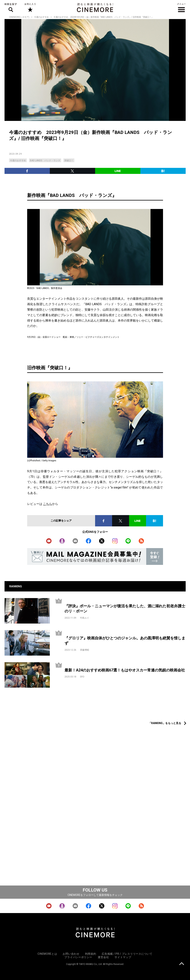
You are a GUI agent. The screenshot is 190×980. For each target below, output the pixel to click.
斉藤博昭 (85, 650)
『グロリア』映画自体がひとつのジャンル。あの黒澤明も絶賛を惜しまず (125, 641)
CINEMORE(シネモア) (19, 17)
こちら (48, 504)
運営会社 (103, 957)
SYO (82, 677)
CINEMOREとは (47, 954)
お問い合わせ (71, 954)
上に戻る (182, 964)
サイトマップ (123, 957)
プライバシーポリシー (78, 957)
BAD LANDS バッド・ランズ (45, 161)
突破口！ (69, 161)
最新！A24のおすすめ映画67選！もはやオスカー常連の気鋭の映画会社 (125, 670)
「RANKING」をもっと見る (165, 723)
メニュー (181, 8)
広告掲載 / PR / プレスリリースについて (127, 954)
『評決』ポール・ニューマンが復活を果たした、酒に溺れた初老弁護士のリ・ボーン (125, 609)
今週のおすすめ (41, 17)
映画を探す (11, 8)
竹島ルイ (85, 618)
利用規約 (91, 954)
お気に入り (30, 8)
